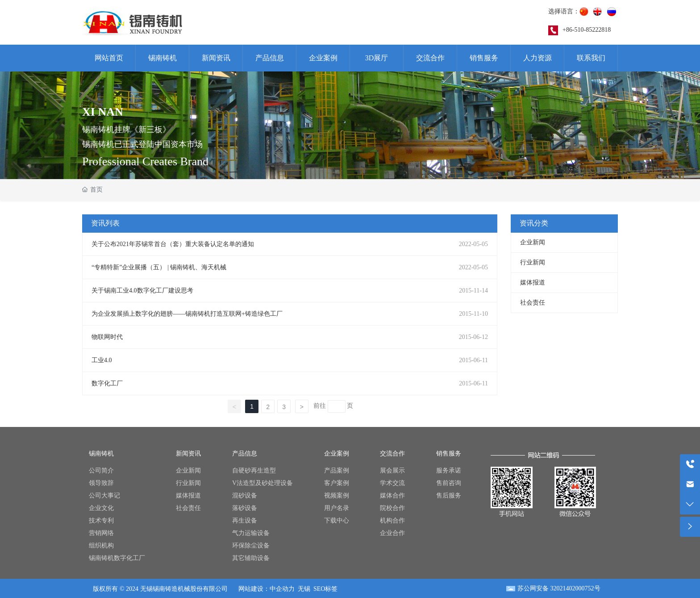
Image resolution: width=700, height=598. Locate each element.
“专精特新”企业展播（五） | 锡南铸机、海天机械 (159, 267)
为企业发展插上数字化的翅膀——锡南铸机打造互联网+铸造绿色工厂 (187, 314)
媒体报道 (533, 282)
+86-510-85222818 (587, 30)
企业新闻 (533, 242)
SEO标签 (325, 589)
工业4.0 (102, 360)
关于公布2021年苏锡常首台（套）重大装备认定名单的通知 (173, 244)
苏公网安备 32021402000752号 (559, 588)
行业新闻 (533, 262)
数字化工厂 (107, 383)
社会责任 (533, 303)
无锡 (304, 589)
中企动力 (282, 589)
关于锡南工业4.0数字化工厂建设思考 (142, 291)
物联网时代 (107, 337)
